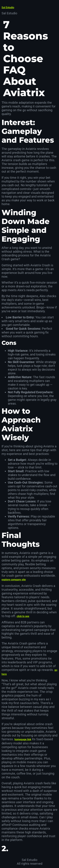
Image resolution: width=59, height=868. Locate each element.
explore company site (14, 580)
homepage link (23, 739)
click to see (23, 616)
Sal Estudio (8, 7)
